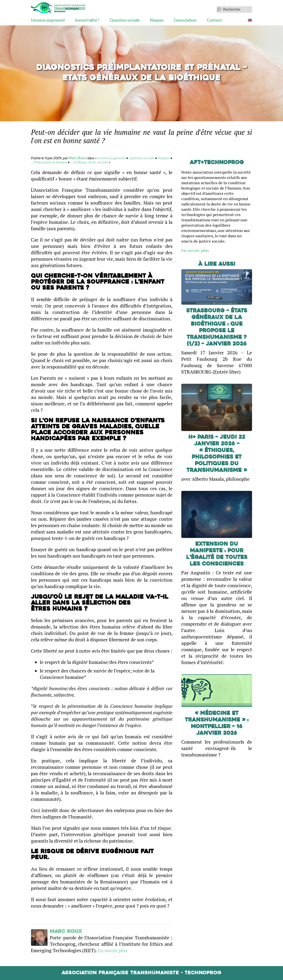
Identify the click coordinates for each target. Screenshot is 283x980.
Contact (214, 20)
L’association (185, 20)
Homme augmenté (48, 20)
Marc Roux (78, 158)
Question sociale (125, 20)
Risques (157, 20)
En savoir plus (113, 950)
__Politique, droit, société (89, 162)
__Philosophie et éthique (49, 162)
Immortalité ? (87, 20)
